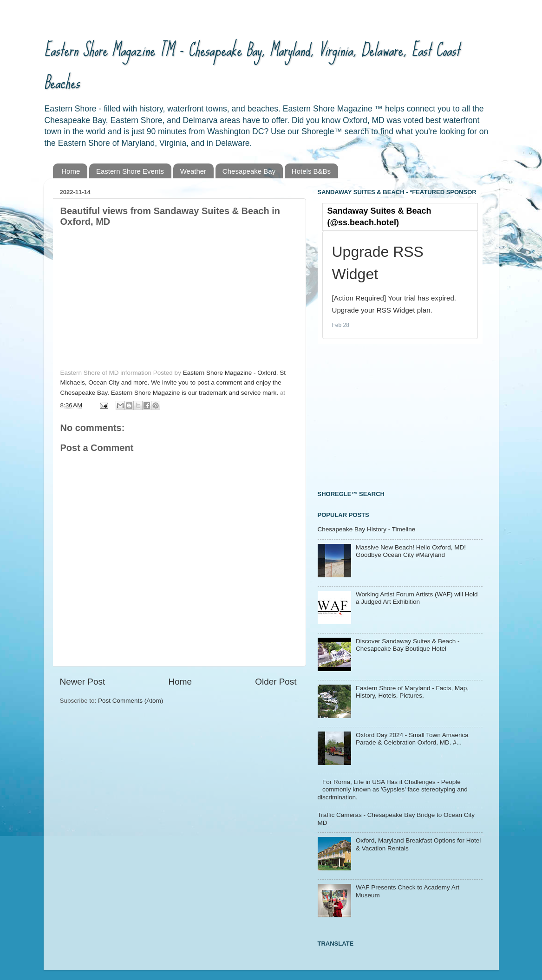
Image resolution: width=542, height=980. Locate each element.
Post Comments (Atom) (131, 701)
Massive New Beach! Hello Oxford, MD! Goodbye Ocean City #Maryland (411, 551)
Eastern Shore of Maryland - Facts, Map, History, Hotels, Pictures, (412, 692)
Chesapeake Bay (249, 171)
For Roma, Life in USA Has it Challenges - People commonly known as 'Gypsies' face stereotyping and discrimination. (393, 789)
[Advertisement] (387, 416)
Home (71, 171)
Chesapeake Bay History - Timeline (367, 529)
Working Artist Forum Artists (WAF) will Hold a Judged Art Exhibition (417, 598)
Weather (193, 171)
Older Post (276, 682)
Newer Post (83, 682)
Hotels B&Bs (311, 171)
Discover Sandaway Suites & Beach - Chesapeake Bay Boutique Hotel (408, 645)
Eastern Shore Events (130, 171)
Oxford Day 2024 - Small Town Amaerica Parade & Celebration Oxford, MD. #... (412, 739)
